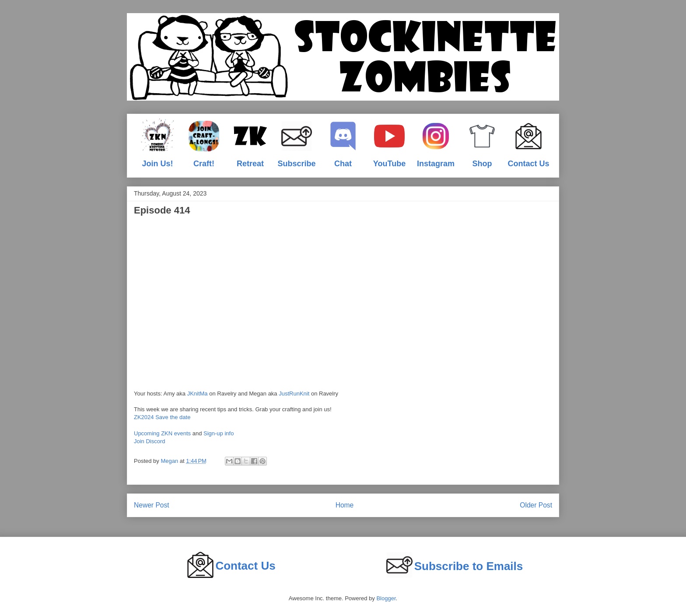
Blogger (386, 598)
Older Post (536, 505)
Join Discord (150, 441)
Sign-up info (219, 433)
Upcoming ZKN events (162, 433)
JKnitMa (198, 394)
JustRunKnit (294, 394)
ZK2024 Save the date (162, 417)
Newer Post (152, 505)
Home (345, 505)
